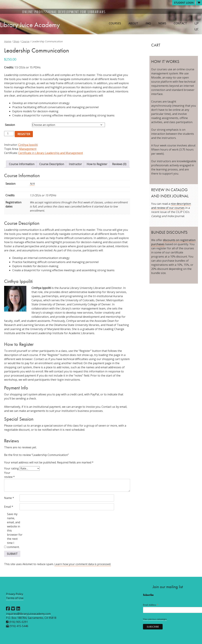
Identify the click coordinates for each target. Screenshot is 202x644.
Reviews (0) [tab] (119, 164)
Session (10, 125)
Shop (16, 41)
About (133, 23)
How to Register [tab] (97, 164)
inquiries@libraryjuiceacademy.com (28, 614)
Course (25, 41)
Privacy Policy (15, 594)
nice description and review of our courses (171, 206)
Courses (115, 23)
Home (8, 41)
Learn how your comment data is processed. (83, 564)
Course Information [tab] (22, 164)
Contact (180, 23)
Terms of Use (15, 598)
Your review (9, 475)
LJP (197, 23)
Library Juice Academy (30, 25)
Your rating (11, 468)
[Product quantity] (9, 134)
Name (9, 498)
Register (24, 134)
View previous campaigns (155, 619)
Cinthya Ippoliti (28, 145)
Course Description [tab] (52, 164)
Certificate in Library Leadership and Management (51, 153)
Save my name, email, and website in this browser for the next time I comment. (15, 530)
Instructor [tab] (75, 164)
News (162, 23)
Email (9, 507)
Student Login (184, 3)
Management (28, 149)
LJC (197, 29)
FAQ (148, 23)
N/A (32, 184)
